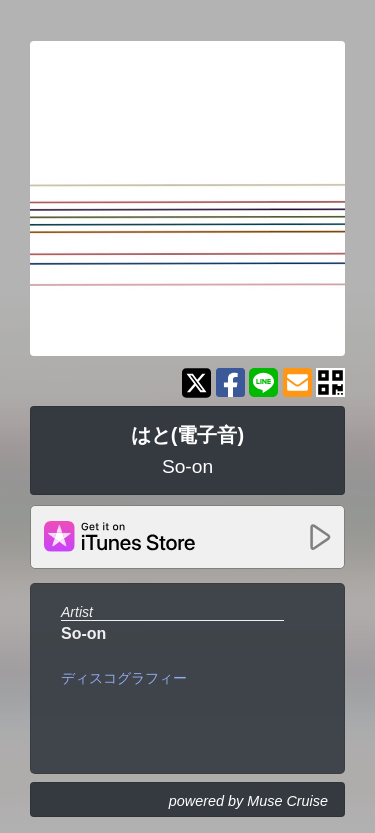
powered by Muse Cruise (248, 801)
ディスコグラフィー (124, 678)
